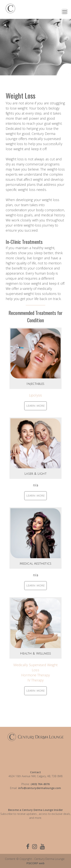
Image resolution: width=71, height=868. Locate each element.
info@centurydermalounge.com (40, 788)
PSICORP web (35, 863)
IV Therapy (36, 680)
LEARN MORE (35, 406)
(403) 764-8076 (40, 784)
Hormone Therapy (35, 675)
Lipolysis (35, 395)
